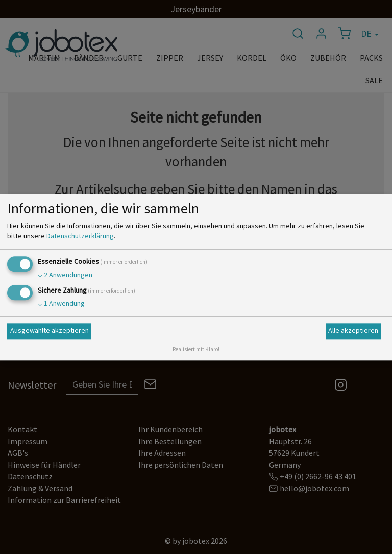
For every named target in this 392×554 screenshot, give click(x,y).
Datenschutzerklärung (80, 236)
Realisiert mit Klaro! (196, 349)
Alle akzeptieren (353, 331)
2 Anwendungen (65, 275)
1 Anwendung (61, 303)
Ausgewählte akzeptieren (50, 331)
